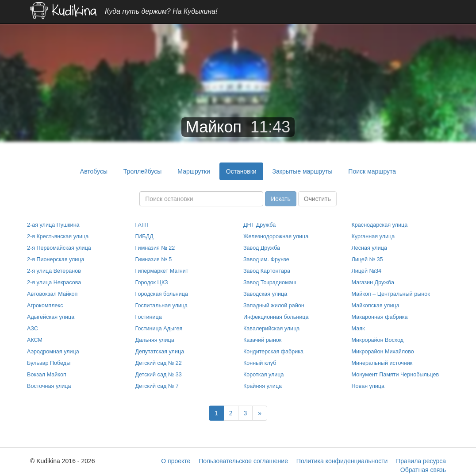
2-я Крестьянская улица (58, 236)
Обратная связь (423, 470)
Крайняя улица (263, 386)
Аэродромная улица (53, 352)
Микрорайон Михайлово (383, 352)
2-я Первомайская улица (59, 248)
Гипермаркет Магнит (162, 271)
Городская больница (162, 294)
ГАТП (142, 225)
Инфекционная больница (276, 317)
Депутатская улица (160, 352)
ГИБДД (144, 236)
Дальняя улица (155, 340)
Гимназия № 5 (154, 259)
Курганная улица (373, 236)
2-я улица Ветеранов (54, 271)
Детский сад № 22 (159, 363)
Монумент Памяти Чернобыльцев (395, 375)
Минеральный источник (382, 363)
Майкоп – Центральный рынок (391, 294)
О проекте (176, 461)
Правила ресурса (421, 461)
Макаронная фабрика (380, 317)
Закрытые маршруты (303, 171)
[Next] (260, 413)
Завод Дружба (262, 248)
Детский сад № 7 (157, 386)
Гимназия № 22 (155, 248)
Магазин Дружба (373, 283)
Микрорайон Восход (378, 340)
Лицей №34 (367, 271)
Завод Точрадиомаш (270, 283)
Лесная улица (369, 248)
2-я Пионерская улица (56, 259)
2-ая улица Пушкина (53, 225)
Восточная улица (49, 386)
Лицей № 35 (367, 259)
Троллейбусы (143, 171)
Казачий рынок (262, 340)
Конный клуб (260, 363)
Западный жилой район (274, 306)
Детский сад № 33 (159, 375)
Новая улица (368, 386)
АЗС (33, 329)
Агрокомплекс (45, 306)
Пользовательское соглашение (243, 461)
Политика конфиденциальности (342, 461)
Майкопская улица (376, 306)
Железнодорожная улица (276, 236)
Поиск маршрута (372, 171)
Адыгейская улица (51, 317)
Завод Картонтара (267, 271)
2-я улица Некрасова (54, 283)
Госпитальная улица (162, 306)
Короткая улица (264, 375)
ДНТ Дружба (259, 225)
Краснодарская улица (380, 225)
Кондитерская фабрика (273, 352)
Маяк (358, 329)
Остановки (241, 171)
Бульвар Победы (49, 363)
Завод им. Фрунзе (266, 259)
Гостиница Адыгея (159, 329)
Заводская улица (265, 294)
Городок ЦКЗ (152, 283)
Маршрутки (194, 171)
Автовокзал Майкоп (52, 294)
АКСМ (35, 340)
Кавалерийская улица (271, 329)
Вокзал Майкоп (47, 375)
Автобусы (94, 171)
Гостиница (149, 317)
